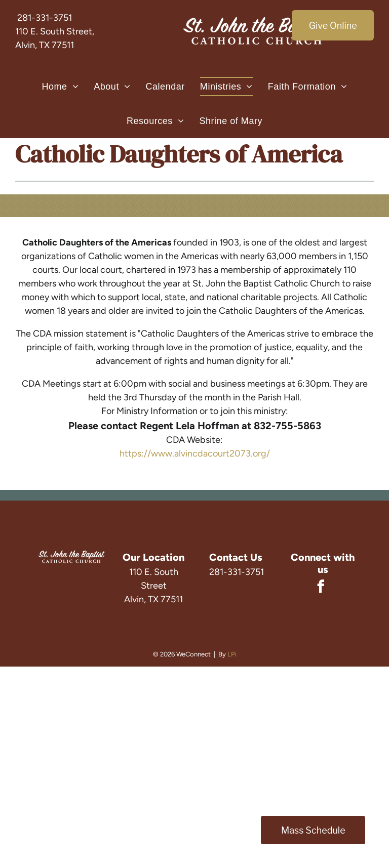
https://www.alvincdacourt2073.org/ (195, 453)
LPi (232, 654)
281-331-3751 (45, 18)
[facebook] (321, 588)
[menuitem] (60, 87)
